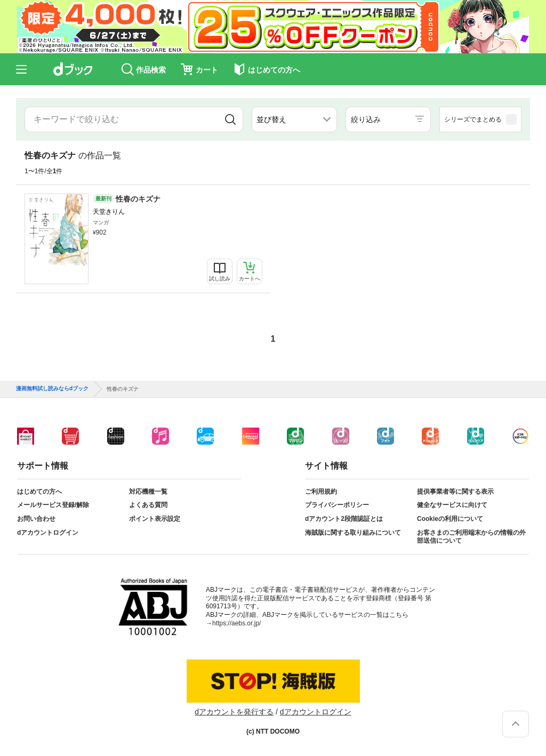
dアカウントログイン (48, 533)
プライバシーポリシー (337, 505)
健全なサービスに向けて (452, 505)
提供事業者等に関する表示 (455, 492)
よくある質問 (148, 505)
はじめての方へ (39, 492)
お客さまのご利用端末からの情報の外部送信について (471, 537)
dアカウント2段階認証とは (344, 519)
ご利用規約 (321, 492)
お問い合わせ (36, 519)
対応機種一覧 (148, 492)
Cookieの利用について (450, 519)
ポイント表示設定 (155, 519)
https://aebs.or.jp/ (236, 623)
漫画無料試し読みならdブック (52, 389)
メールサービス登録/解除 (53, 505)
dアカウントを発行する (234, 712)
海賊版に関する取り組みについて (353, 533)
